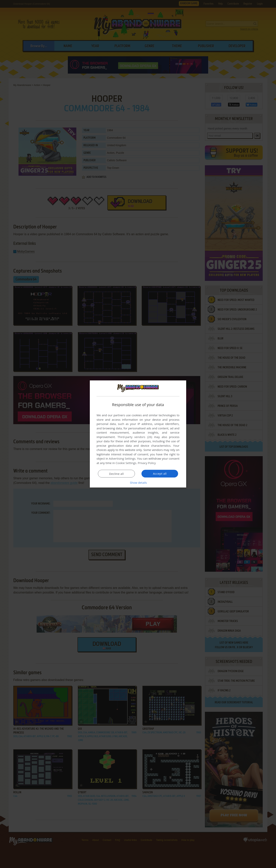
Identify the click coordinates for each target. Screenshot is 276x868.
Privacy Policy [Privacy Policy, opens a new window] (147, 463)
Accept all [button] (160, 473)
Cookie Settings (126, 463)
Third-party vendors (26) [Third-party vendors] (135, 437)
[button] (138, 483)
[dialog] (138, 434)
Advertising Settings (122, 458)
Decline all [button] (116, 474)
